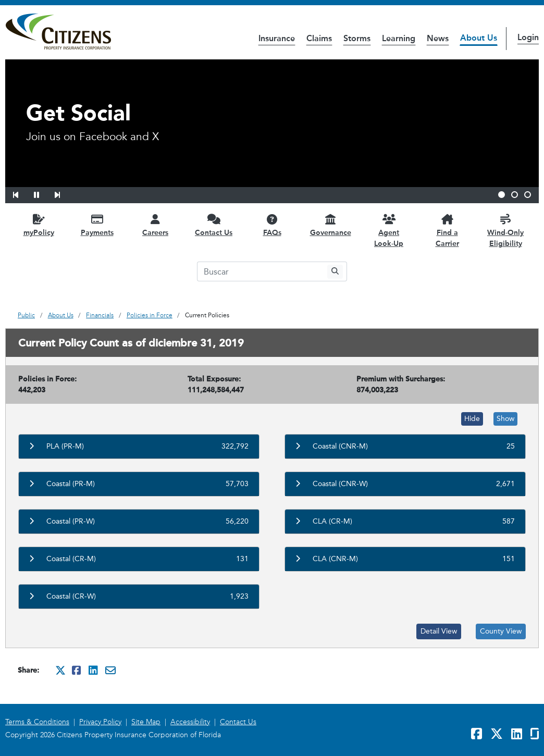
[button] (22, 193)
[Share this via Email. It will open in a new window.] (110, 670)
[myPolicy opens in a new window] (39, 225)
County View (501, 631)
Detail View (439, 631)
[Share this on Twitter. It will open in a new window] (60, 670)
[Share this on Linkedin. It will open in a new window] (94, 670)
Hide (472, 419)
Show (505, 419)
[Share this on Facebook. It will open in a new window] (77, 670)
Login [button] (528, 37)
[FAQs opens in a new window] (272, 225)
